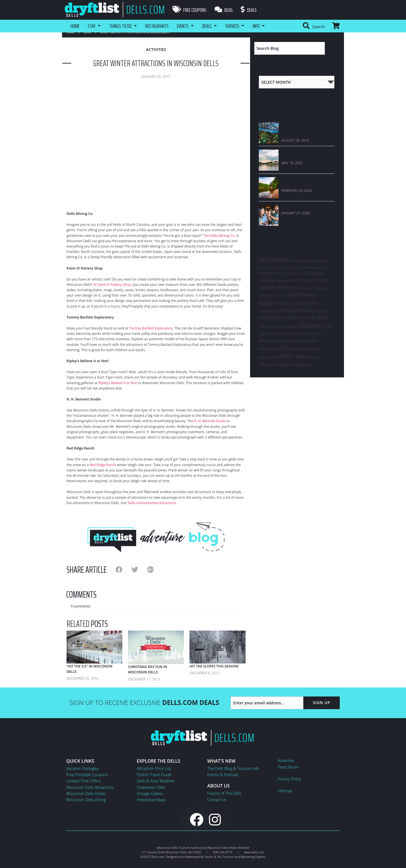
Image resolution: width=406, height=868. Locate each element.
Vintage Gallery (150, 794)
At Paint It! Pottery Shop (112, 285)
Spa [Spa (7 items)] (329, 327)
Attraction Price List (154, 768)
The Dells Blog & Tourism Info (233, 768)
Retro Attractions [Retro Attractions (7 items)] (272, 327)
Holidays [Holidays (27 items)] (268, 287)
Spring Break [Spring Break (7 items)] (292, 341)
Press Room (288, 767)
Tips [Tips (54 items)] (285, 348)
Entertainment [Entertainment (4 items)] (311, 268)
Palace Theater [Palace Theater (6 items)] (291, 303)
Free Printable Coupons (87, 775)
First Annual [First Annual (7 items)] (284, 274)
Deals (249, 10)
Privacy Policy (289, 779)
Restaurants (158, 26)
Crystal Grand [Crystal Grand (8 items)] (289, 267)
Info (260, 26)
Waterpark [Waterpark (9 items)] (311, 349)
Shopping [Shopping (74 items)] (312, 325)
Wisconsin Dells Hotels (86, 794)
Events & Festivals (223, 775)
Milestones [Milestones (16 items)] (289, 288)
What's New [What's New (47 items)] (292, 356)
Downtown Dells (151, 787)
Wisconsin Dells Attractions (90, 787)
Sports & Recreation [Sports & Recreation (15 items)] (278, 333)
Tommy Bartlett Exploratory (151, 328)
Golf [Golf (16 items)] (307, 273)
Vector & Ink (213, 857)
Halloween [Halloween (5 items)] (282, 281)
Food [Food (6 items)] (298, 274)
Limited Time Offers (84, 781)
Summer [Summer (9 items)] (310, 341)
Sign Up (322, 703)
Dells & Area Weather (156, 781)
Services (235, 26)
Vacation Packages (82, 768)
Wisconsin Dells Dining (86, 800)
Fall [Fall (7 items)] (324, 267)
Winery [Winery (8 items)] (313, 357)
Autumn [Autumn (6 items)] (299, 261)
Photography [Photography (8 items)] (269, 311)
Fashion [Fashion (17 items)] (267, 273)
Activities (156, 49)
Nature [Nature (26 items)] (294, 295)
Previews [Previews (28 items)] (290, 310)
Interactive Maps (151, 800)
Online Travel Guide (154, 775)
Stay (92, 26)
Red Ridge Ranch (103, 465)
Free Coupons (189, 10)
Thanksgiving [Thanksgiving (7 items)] (269, 349)
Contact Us (217, 800)
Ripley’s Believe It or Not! (118, 383)
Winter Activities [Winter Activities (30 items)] (293, 364)
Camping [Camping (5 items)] (322, 261)
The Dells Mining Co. (219, 236)
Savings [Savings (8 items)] (292, 326)
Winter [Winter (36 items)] (267, 364)
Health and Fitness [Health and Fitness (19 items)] (309, 280)
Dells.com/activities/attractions (152, 503)
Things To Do (121, 26)
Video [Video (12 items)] (296, 349)
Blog (224, 10)
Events (184, 26)
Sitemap (285, 791)
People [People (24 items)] (310, 303)
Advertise (286, 761)
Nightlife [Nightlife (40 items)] (269, 303)
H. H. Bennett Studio (210, 421)
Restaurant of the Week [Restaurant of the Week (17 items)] (304, 317)
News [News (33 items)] (309, 295)
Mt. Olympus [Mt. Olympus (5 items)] (277, 295)
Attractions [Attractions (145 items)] (275, 260)
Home (75, 26)
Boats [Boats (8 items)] (310, 261)
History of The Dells (224, 793)
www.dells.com (254, 852)
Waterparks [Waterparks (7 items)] (268, 357)
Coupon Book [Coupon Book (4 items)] (268, 268)
